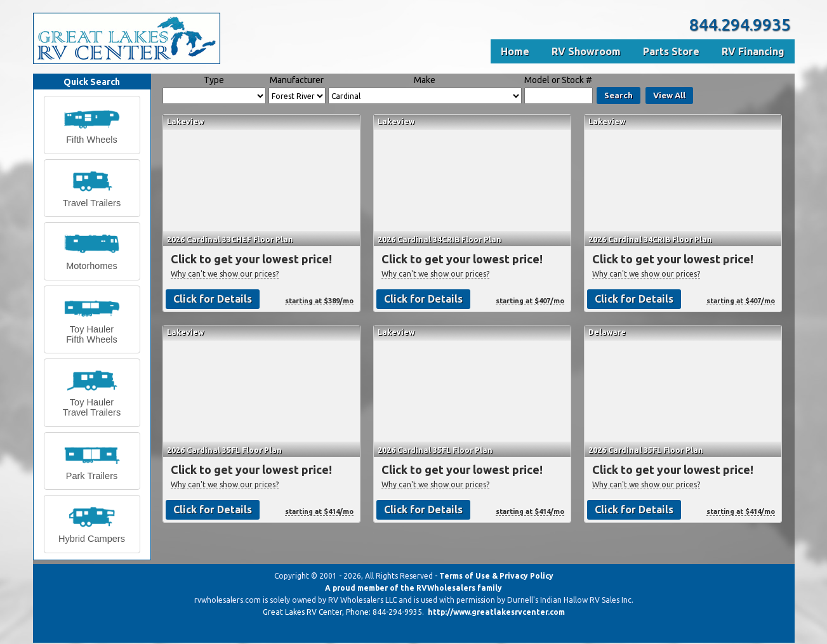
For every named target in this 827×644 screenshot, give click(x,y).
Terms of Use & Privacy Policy (496, 576)
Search (619, 95)
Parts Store (671, 51)
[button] (92, 125)
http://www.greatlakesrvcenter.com (496, 612)
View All (669, 95)
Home (515, 51)
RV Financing (753, 51)
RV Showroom (586, 51)
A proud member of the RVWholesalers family (413, 588)
